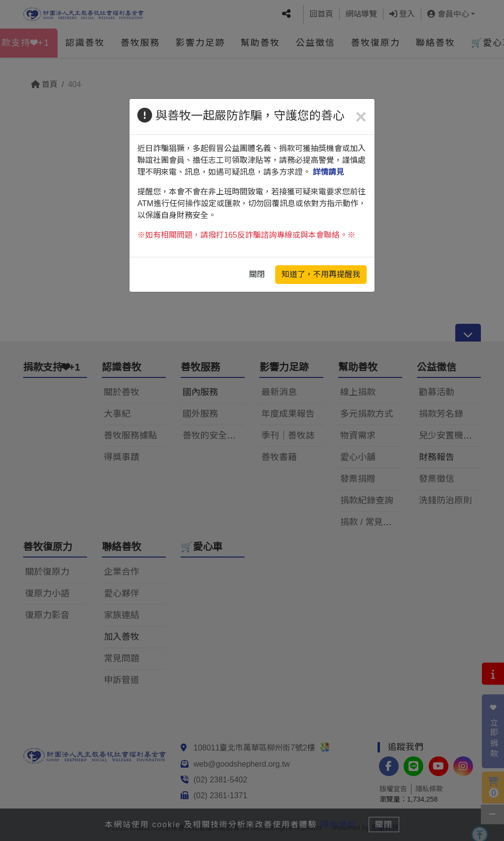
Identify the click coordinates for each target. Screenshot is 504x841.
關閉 (257, 274)
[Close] (361, 117)
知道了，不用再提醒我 (321, 274)
